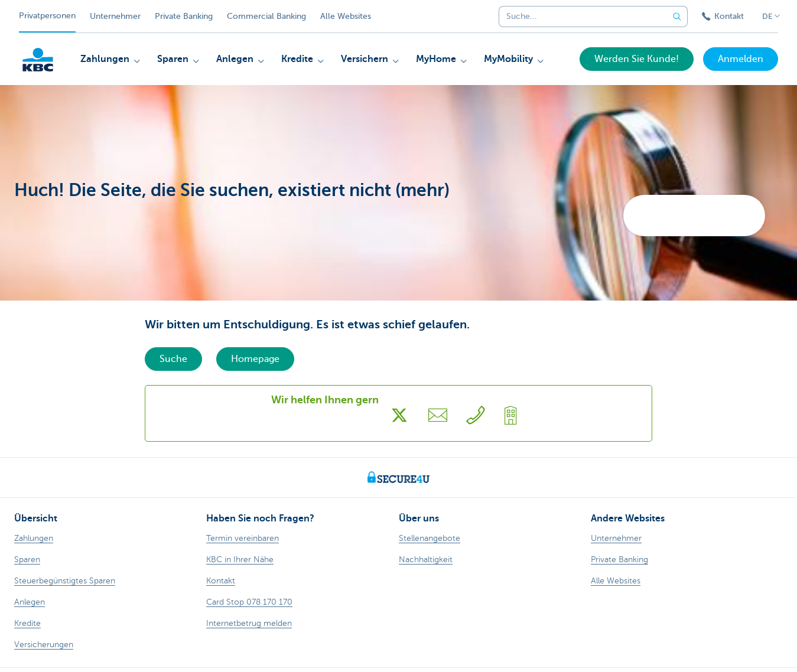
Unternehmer (115, 16)
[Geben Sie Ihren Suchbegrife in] (677, 17)
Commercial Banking (266, 16)
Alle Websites (346, 16)
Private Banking (184, 16)
